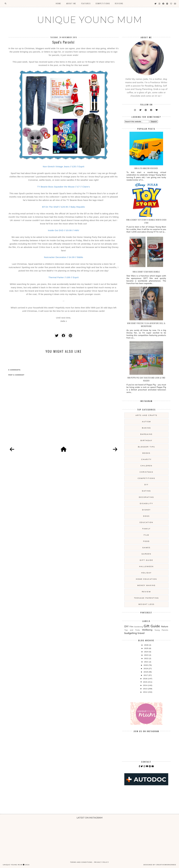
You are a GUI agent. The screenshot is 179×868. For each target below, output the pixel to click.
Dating (146, 491)
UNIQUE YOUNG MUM (90, 20)
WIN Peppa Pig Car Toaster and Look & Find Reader (146, 379)
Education (146, 522)
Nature (165, 626)
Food (146, 541)
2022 (147, 658)
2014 (145, 685)
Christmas (146, 472)
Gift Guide (146, 560)
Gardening (139, 627)
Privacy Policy (102, 862)
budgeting (131, 633)
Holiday (146, 573)
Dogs (146, 516)
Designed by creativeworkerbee (160, 865)
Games (146, 548)
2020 (146, 665)
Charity (146, 459)
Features (86, 3)
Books (146, 453)
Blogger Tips (146, 447)
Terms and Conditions (81, 862)
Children (146, 466)
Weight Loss (146, 604)
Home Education (146, 579)
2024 (147, 652)
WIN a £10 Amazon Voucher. (146, 168)
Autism (146, 422)
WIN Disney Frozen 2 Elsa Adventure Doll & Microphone (146, 325)
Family (146, 529)
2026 (147, 645)
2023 (147, 655)
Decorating (146, 497)
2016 (145, 679)
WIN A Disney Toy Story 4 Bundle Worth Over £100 (146, 221)
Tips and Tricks (132, 630)
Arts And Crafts (146, 415)
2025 (147, 648)
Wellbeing (147, 630)
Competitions (103, 3)
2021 (147, 662)
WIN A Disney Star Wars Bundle (146, 272)
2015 (145, 682)
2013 (145, 689)
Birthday (146, 440)
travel (141, 633)
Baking (146, 428)
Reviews (119, 3)
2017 (146, 675)
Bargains (146, 434)
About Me (71, 3)
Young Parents (161, 630)
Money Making (146, 585)
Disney (146, 510)
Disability (146, 503)
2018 (146, 672)
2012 (145, 692)
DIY (146, 485)
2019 (146, 668)
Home (59, 3)
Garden (146, 554)
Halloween (146, 566)
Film (146, 535)
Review (146, 592)
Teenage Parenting (146, 598)
